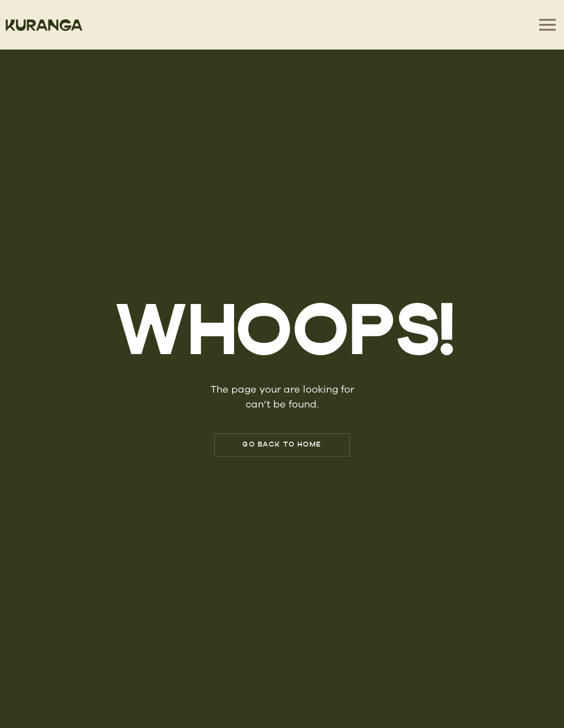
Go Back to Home (282, 445)
